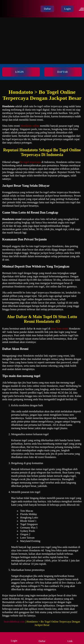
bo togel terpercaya (30, 162)
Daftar (47, 9)
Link (70, 638)
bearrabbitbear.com (14, 622)
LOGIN (13, 72)
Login (68, 9)
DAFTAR (56, 72)
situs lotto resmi (60, 329)
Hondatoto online (30, 126)
